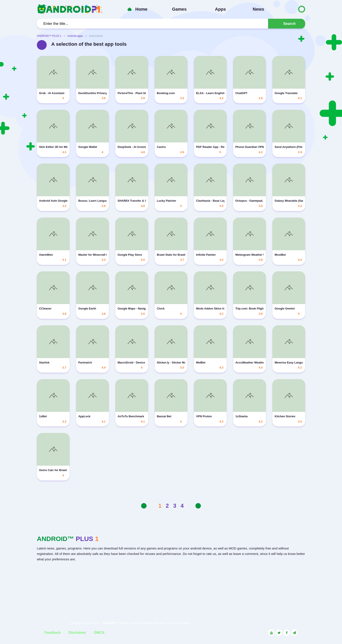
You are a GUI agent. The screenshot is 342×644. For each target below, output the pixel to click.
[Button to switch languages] (292, 9)
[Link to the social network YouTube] (271, 633)
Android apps (75, 36)
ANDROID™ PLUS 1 (49, 36)
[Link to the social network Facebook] (287, 633)
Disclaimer (77, 633)
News (258, 9)
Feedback (53, 633)
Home (141, 9)
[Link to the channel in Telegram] (294, 633)
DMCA (99, 633)
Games (179, 9)
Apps (221, 9)
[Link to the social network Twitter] (279, 633)
